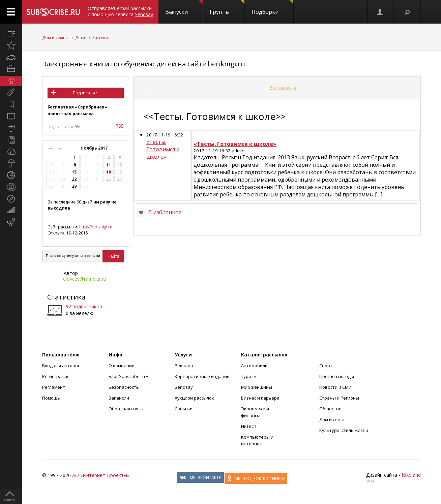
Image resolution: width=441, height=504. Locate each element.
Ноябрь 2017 (95, 148)
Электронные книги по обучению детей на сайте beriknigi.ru (144, 64)
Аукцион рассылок (194, 398)
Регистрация (56, 376)
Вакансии (119, 398)
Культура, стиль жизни (344, 430)
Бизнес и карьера (260, 398)
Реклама (184, 366)
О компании (122, 366)
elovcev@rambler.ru (85, 279)
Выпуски (184, 8)
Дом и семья (55, 38)
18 (109, 172)
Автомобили (254, 366)
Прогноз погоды (337, 376)
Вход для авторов (61, 366)
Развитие (101, 38)
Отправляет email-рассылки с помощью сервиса (120, 11)
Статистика (66, 297)
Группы (227, 8)
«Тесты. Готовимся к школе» (163, 149)
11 (109, 165)
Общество (330, 409)
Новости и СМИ (335, 387)
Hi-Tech (249, 426)
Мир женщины (257, 387)
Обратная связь (126, 409)
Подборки (272, 8)
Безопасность (124, 387)
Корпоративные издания (202, 376)
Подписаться (86, 93)
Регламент (54, 387)
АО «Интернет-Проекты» (101, 475)
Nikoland (411, 475)
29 (74, 186)
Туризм (249, 376)
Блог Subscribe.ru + (129, 376)
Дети (80, 38)
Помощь (51, 398)
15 (74, 172)
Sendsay (184, 387)
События (184, 409)
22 (74, 179)
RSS (120, 126)
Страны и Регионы (339, 398)
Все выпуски (284, 88)
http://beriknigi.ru (96, 227)
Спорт (326, 366)
